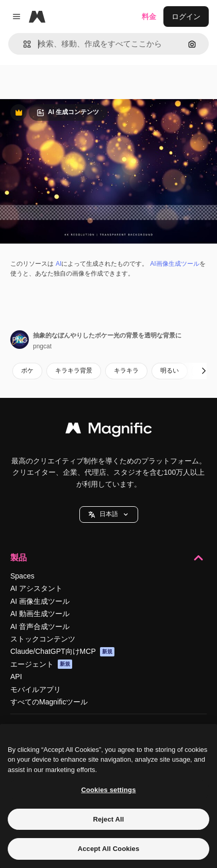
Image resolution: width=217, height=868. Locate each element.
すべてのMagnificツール (49, 702)
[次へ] (204, 371)
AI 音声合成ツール (40, 626)
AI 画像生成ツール (40, 601)
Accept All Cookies (109, 849)
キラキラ (126, 371)
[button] (23, 44)
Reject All (108, 819)
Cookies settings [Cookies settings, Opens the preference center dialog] (108, 790)
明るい (170, 371)
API (16, 677)
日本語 (109, 514)
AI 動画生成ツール (40, 614)
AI (59, 264)
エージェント (41, 664)
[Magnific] (37, 17)
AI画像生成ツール (174, 264)
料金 (149, 17)
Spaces (22, 576)
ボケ (27, 371)
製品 (109, 558)
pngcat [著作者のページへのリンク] (42, 346)
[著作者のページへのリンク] (20, 340)
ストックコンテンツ (43, 639)
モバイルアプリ (36, 689)
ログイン (186, 17)
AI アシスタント (36, 588)
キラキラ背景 (74, 371)
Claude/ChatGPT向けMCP (62, 652)
